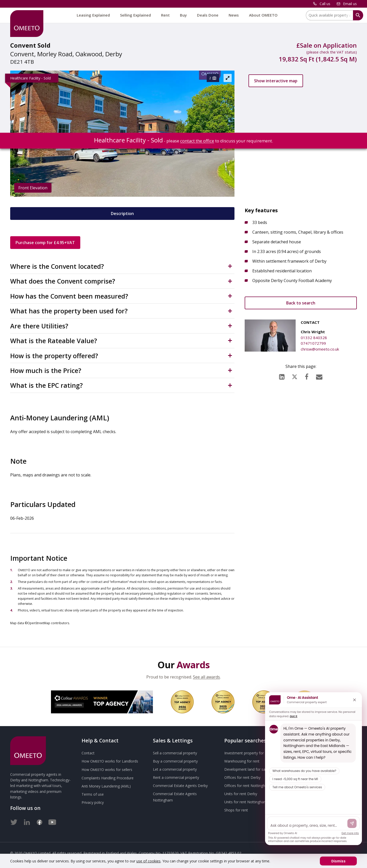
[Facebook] (307, 376)
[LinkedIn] (282, 376)
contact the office (197, 141)
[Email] (319, 376)
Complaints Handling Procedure (108, 778)
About (263, 15)
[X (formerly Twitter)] (295, 376)
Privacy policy (93, 802)
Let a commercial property (175, 769)
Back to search (301, 303)
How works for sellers (107, 770)
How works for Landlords (110, 761)
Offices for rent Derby (242, 777)
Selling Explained (135, 15)
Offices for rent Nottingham (247, 786)
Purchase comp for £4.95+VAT (45, 243)
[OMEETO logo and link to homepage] (27, 24)
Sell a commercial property (175, 753)
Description (122, 213)
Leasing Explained (93, 15)
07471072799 (313, 343)
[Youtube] (52, 821)
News (234, 15)
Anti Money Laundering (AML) (106, 786)
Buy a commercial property (175, 761)
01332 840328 (314, 338)
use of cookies (148, 861)
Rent (165, 15)
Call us (325, 4)
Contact (88, 753)
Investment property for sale (248, 753)
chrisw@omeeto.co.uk (320, 349)
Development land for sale (246, 769)
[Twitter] (14, 821)
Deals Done (208, 15)
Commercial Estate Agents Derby (180, 786)
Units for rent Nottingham (246, 802)
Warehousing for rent (242, 761)
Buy (183, 15)
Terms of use (93, 794)
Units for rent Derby (241, 794)
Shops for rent (236, 810)
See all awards (206, 677)
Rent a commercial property (176, 777)
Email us (350, 4)
